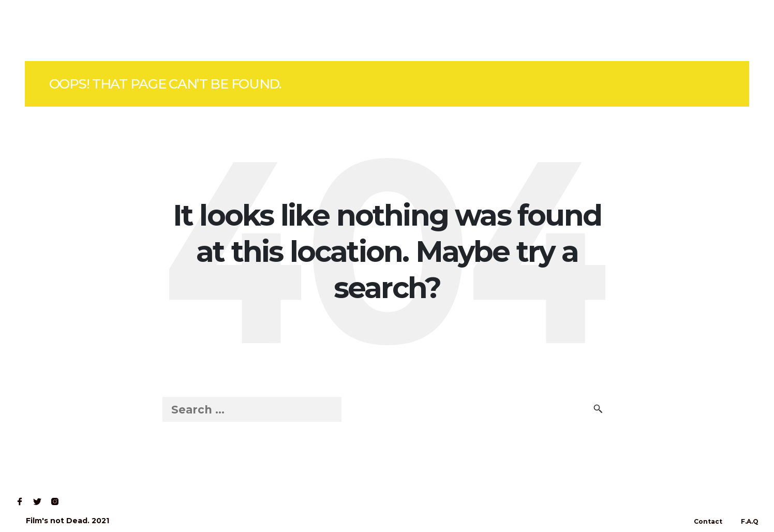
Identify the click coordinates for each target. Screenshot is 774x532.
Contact (163, 31)
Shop (75, 31)
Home (32, 31)
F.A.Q (750, 521)
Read (116, 31)
